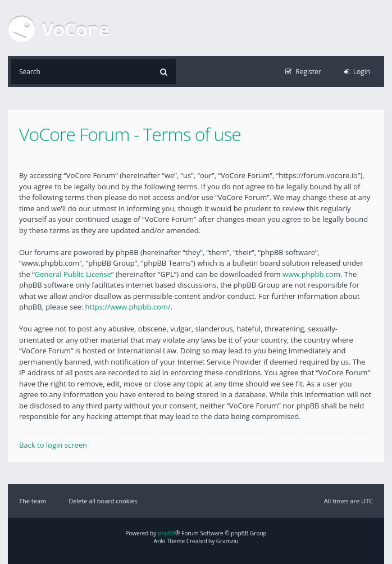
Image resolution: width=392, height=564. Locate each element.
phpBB (167, 533)
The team (33, 501)
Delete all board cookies (103, 501)
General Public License (73, 274)
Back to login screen (53, 445)
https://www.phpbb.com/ (128, 307)
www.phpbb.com (311, 274)
